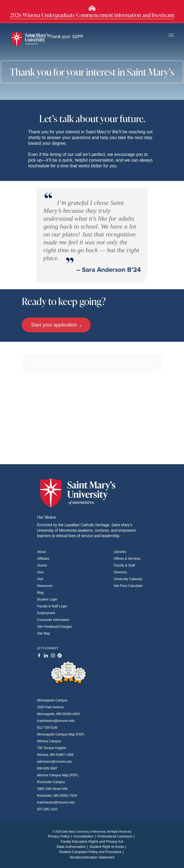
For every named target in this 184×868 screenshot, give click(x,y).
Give (40, 572)
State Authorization (73, 847)
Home (38, 37)
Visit (40, 579)
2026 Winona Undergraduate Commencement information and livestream (92, 15)
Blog (40, 593)
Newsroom (45, 586)
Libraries (120, 552)
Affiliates (43, 559)
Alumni (42, 565)
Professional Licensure (117, 836)
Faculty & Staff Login (52, 606)
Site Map (43, 633)
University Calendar (128, 579)
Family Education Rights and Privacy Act (92, 841)
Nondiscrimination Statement (92, 857)
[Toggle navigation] (171, 36)
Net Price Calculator (128, 586)
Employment (46, 613)
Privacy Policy (61, 836)
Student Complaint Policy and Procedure (92, 852)
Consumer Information (53, 620)
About (41, 552)
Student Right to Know (108, 847)
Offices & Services (127, 559)
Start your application (56, 325)
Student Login (47, 599)
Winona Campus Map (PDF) (58, 775)
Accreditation (85, 836)
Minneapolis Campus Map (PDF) (61, 734)
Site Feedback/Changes (54, 627)
